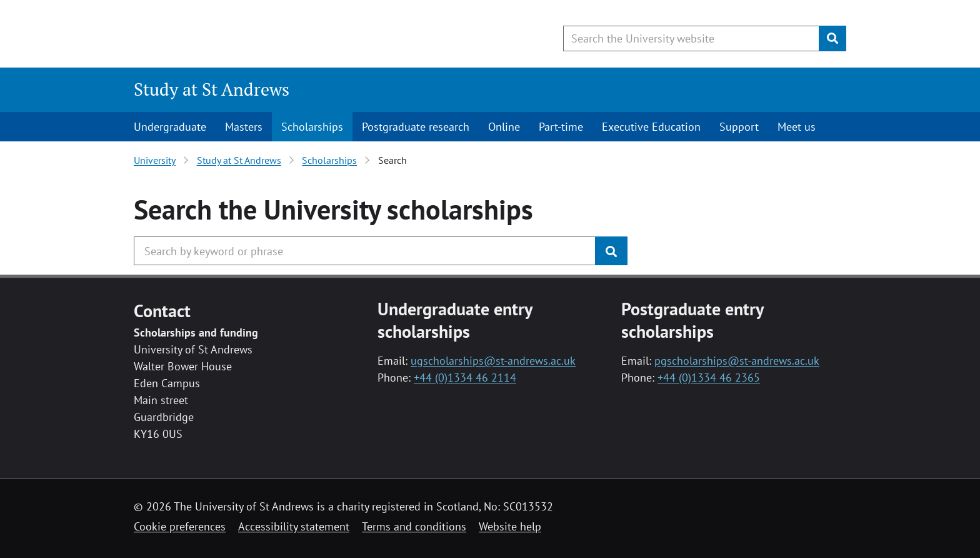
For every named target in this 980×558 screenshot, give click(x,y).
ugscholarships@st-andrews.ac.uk (493, 361)
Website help (510, 526)
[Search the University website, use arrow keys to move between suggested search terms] (691, 38)
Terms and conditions (414, 526)
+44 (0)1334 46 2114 (465, 378)
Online (504, 127)
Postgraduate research (416, 127)
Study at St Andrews (212, 89)
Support (739, 127)
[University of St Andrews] (235, 34)
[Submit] (832, 38)
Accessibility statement (294, 526)
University (155, 160)
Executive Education (651, 127)
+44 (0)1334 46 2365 (709, 378)
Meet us (797, 127)
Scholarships (312, 127)
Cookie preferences (180, 526)
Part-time (561, 127)
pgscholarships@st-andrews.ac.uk (737, 361)
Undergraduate (170, 127)
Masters (244, 127)
